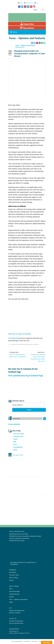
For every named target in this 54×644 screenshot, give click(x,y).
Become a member (15, 613)
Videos (15, 450)
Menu (14, 32)
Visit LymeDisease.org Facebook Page (26, 376)
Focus (15, 445)
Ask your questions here (16, 623)
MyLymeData (27, 28)
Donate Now (27, 24)
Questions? (20, 621)
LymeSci (15, 439)
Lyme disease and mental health (18, 344)
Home (21, 3)
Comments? (13, 621)
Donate (11, 580)
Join (37, 3)
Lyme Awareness (18, 447)
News (15, 442)
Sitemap (41, 642)
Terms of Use (34, 642)
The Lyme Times (18, 455)
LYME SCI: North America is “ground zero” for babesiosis (17, 356)
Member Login (29, 3)
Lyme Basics (13, 572)
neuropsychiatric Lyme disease (32, 344)
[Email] (42, 43)
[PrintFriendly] (45, 43)
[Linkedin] (40, 43)
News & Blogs (14, 578)
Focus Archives (14, 424)
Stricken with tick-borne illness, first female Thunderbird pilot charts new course (38, 358)
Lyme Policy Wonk (18, 434)
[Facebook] (32, 43)
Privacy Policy (27, 642)
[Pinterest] (37, 43)
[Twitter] (35, 43)
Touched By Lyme (18, 436)
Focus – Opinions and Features (18, 599)
